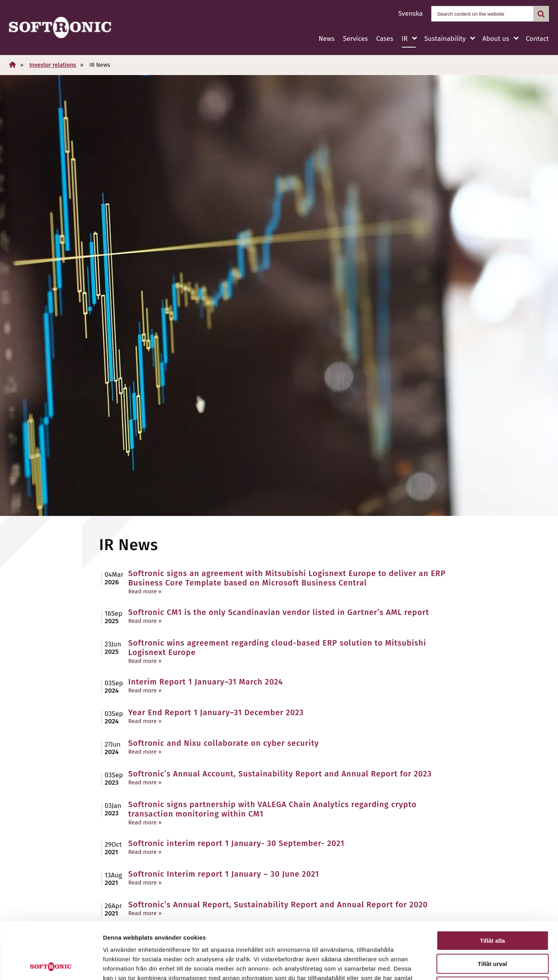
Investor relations (53, 65)
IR (405, 39)
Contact (537, 39)
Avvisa (492, 930)
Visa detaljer (427, 964)
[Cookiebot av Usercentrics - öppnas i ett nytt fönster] (51, 965)
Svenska (410, 14)
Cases (385, 39)
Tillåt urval (493, 907)
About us (496, 39)
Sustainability (445, 39)
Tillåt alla (492, 884)
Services (355, 39)
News (327, 39)
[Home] (13, 65)
